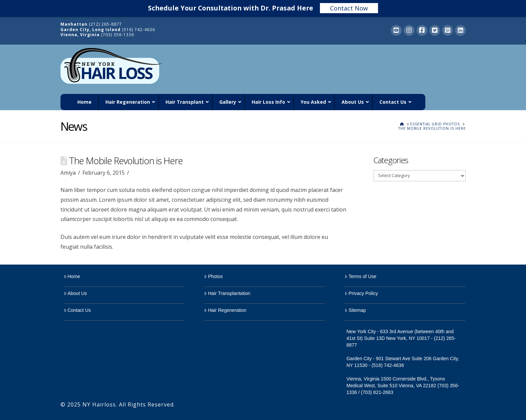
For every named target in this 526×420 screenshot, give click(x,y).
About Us (76, 293)
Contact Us (77, 310)
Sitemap (355, 310)
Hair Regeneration (225, 310)
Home (72, 276)
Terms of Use (360, 276)
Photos (213, 276)
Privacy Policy (361, 293)
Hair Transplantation (227, 293)
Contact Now (349, 8)
